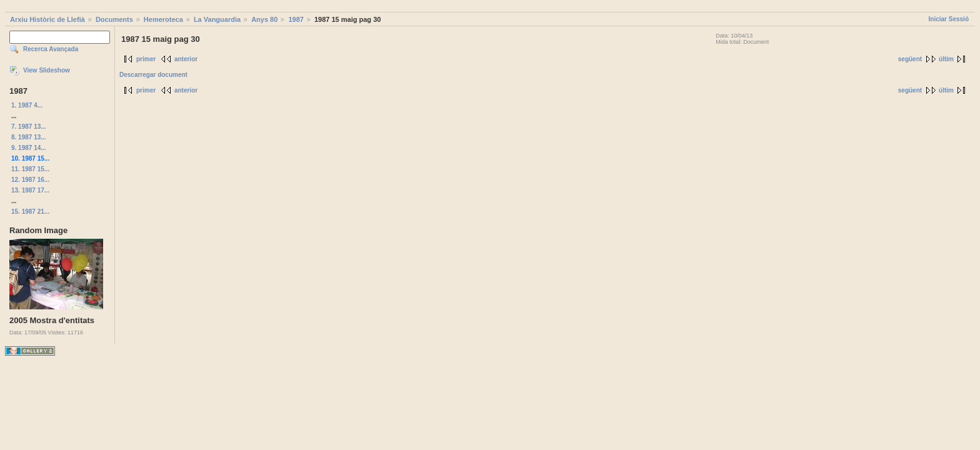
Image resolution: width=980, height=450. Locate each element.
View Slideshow (47, 70)
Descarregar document (153, 75)
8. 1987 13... (29, 137)
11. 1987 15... (30, 169)
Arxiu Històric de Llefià (47, 19)
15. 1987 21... (30, 212)
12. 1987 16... (30, 180)
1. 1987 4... (27, 105)
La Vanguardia (217, 19)
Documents (114, 19)
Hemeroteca (163, 19)
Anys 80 (264, 19)
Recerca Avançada (51, 49)
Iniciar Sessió (949, 19)
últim (946, 59)
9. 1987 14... (29, 148)
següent (910, 59)
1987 (296, 19)
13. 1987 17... (30, 190)
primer (146, 59)
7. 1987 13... (29, 127)
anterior (186, 59)
